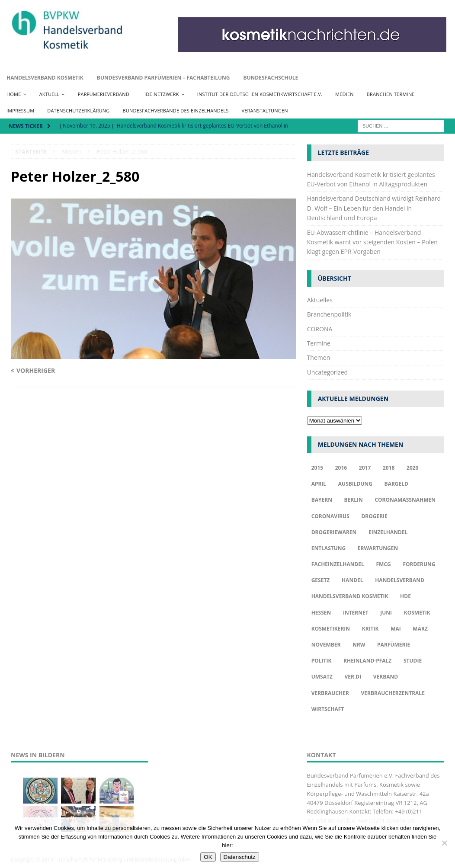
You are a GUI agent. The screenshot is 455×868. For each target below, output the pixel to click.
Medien (344, 94)
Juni (386, 613)
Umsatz (322, 677)
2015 (317, 468)
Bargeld (396, 484)
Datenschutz (240, 857)
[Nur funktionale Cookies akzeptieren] (444, 843)
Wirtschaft (328, 709)
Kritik (370, 629)
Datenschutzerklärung (78, 111)
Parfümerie (394, 645)
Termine (319, 343)
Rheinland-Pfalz (367, 661)
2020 (412, 468)
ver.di (353, 677)
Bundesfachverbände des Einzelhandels (176, 111)
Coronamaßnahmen (405, 500)
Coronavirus (330, 516)
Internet (356, 613)
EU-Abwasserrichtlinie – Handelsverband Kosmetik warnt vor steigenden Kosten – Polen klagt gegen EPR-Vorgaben (372, 242)
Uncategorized (327, 372)
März (420, 629)
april (319, 484)
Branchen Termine (391, 94)
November (326, 645)
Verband (386, 677)
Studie (413, 661)
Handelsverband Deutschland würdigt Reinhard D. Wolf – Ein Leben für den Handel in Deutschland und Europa (374, 208)
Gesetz (321, 580)
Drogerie (374, 516)
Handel (352, 580)
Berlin (354, 500)
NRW (359, 645)
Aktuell (50, 94)
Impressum (20, 111)
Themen (319, 357)
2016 (341, 468)
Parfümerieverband (104, 94)
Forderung (419, 564)
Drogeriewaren (334, 532)
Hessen (321, 613)
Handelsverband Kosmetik (45, 78)
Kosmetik (417, 613)
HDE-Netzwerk (161, 94)
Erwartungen (378, 548)
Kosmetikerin (331, 629)
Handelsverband (400, 580)
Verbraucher (330, 693)
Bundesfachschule (271, 78)
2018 (389, 468)
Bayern (322, 500)
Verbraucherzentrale (393, 693)
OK (208, 857)
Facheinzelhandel (338, 564)
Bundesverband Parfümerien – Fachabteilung (163, 78)
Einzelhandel (388, 532)
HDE (405, 596)
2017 (365, 468)
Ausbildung (355, 484)
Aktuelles (320, 300)
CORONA (320, 329)
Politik (322, 661)
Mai (396, 629)
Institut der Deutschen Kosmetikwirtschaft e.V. (260, 94)
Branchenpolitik (329, 314)
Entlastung (329, 548)
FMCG (384, 564)
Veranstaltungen (265, 111)
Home (14, 94)
